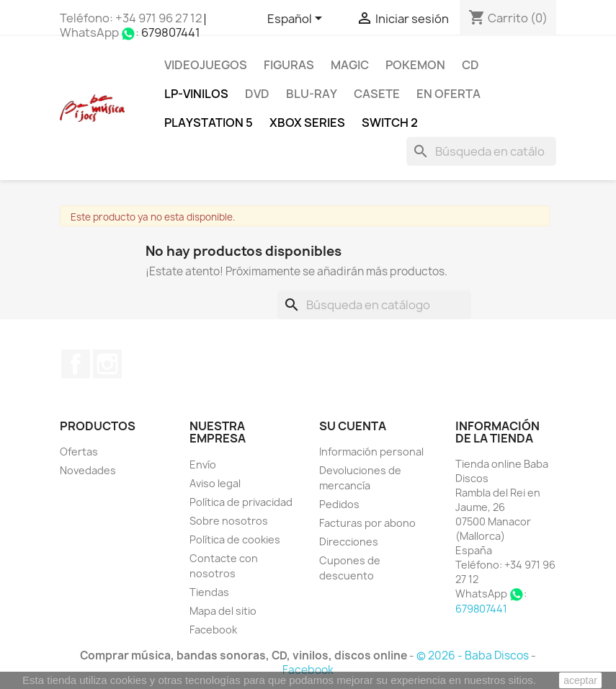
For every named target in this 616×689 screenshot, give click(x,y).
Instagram (107, 364)
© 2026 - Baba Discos (474, 655)
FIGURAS (289, 65)
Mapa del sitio (223, 611)
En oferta (448, 94)
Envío (203, 464)
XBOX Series (307, 123)
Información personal (371, 452)
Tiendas (209, 592)
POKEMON (415, 65)
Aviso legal (215, 483)
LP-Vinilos (196, 94)
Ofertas (79, 452)
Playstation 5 (209, 123)
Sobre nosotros (229, 521)
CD (470, 65)
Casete (377, 94)
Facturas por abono (367, 523)
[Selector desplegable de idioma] (297, 19)
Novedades (88, 470)
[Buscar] (481, 151)
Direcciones (349, 542)
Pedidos (339, 504)
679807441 (171, 32)
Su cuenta (353, 426)
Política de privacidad (241, 502)
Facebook (76, 364)
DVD (257, 94)
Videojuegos (206, 65)
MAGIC (350, 65)
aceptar (580, 680)
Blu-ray (312, 94)
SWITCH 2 (390, 123)
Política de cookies (235, 539)
